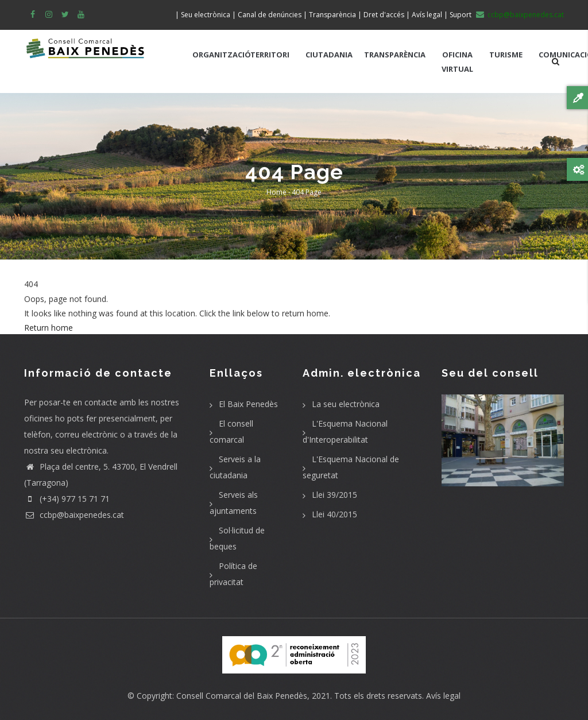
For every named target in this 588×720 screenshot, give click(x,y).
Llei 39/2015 (334, 495)
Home (276, 192)
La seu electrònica (346, 404)
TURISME (506, 55)
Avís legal (443, 696)
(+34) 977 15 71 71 (67, 499)
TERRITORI (270, 55)
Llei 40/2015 (334, 514)
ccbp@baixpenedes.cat (74, 515)
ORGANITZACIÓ (222, 55)
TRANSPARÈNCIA (395, 55)
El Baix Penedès (248, 404)
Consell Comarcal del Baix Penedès (242, 696)
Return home (49, 328)
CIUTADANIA (329, 55)
